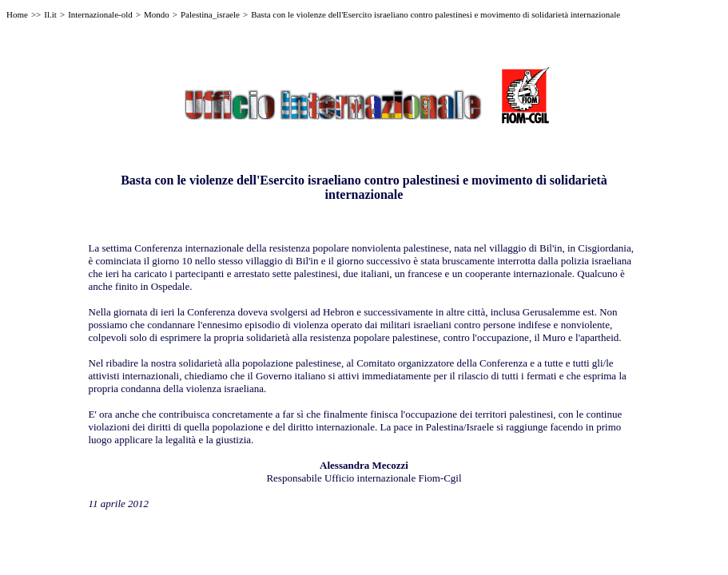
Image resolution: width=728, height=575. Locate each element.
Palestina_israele (210, 14)
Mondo (157, 14)
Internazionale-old (100, 14)
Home (17, 14)
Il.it (50, 14)
